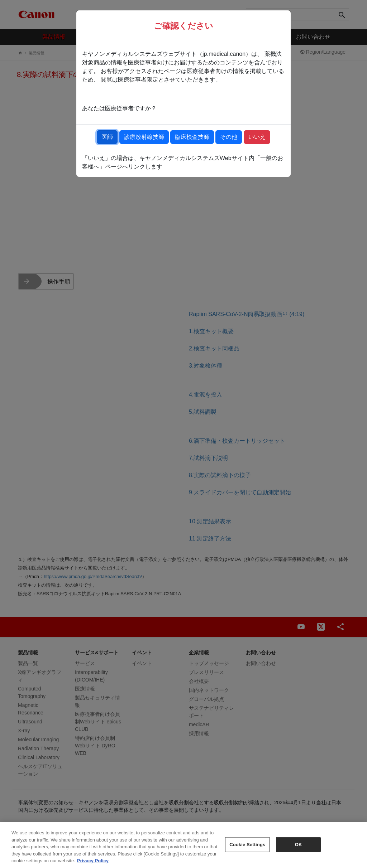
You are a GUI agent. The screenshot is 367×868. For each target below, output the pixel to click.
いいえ (257, 137)
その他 (229, 137)
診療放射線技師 (144, 137)
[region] (183, 845)
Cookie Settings (247, 845)
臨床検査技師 (192, 137)
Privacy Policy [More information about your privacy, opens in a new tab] (93, 861)
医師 (107, 137)
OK (299, 845)
